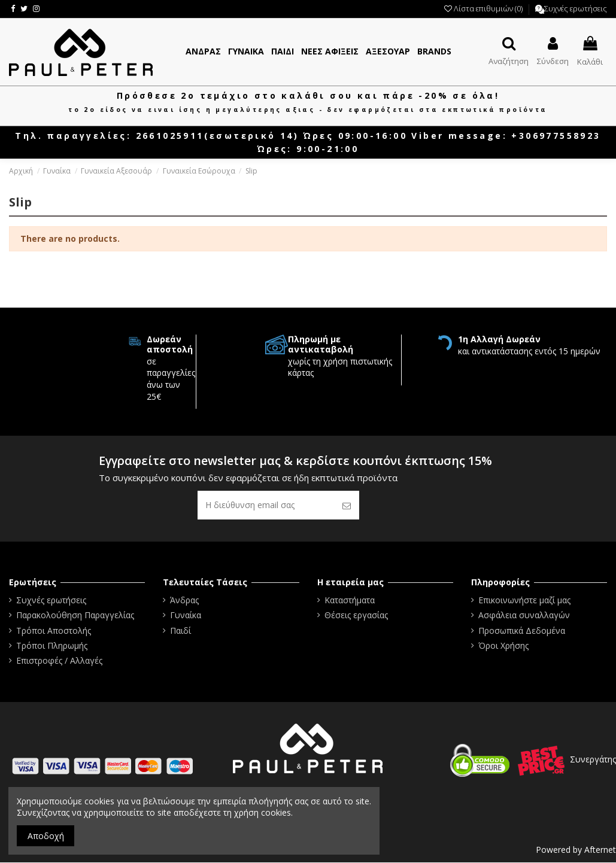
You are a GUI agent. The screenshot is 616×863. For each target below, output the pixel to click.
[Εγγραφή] (347, 505)
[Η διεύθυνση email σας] (266, 505)
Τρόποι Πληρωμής (52, 646)
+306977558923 (556, 136)
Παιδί (180, 630)
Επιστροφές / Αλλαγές (59, 661)
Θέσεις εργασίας (356, 616)
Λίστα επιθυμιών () (484, 8)
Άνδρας (184, 601)
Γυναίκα (186, 616)
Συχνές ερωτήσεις (576, 8)
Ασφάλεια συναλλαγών (524, 616)
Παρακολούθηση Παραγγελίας (75, 616)
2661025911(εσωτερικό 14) (218, 136)
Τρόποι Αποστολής (54, 630)
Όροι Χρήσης (503, 646)
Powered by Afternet (576, 850)
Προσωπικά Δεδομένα (522, 630)
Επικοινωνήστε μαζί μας (524, 601)
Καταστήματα (350, 601)
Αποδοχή (46, 836)
